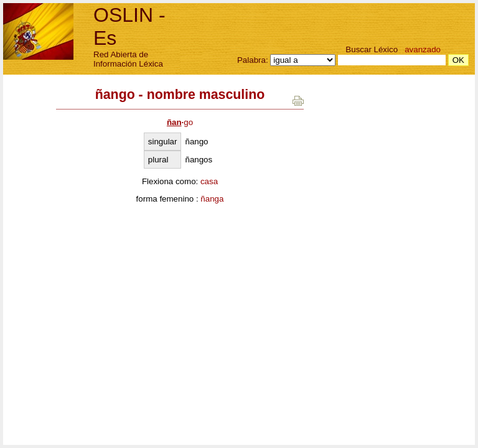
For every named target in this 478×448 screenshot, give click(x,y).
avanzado (423, 49)
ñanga (212, 199)
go (180, 122)
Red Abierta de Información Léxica (128, 59)
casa (209, 181)
